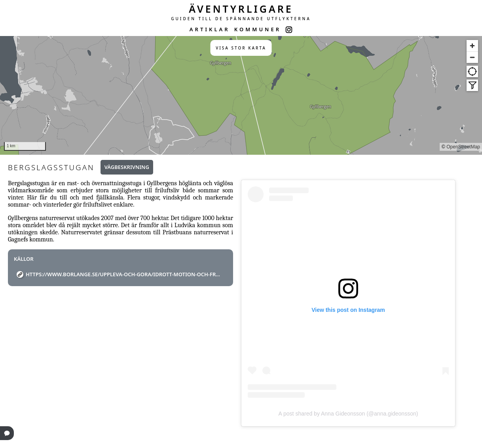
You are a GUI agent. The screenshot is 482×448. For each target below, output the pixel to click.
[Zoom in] (472, 46)
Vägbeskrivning (127, 167)
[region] (241, 95)
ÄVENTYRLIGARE (241, 9)
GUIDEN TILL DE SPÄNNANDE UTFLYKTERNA (241, 19)
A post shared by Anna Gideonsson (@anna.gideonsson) (348, 414)
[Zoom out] (472, 57)
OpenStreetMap (463, 147)
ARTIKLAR (210, 29)
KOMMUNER (258, 29)
